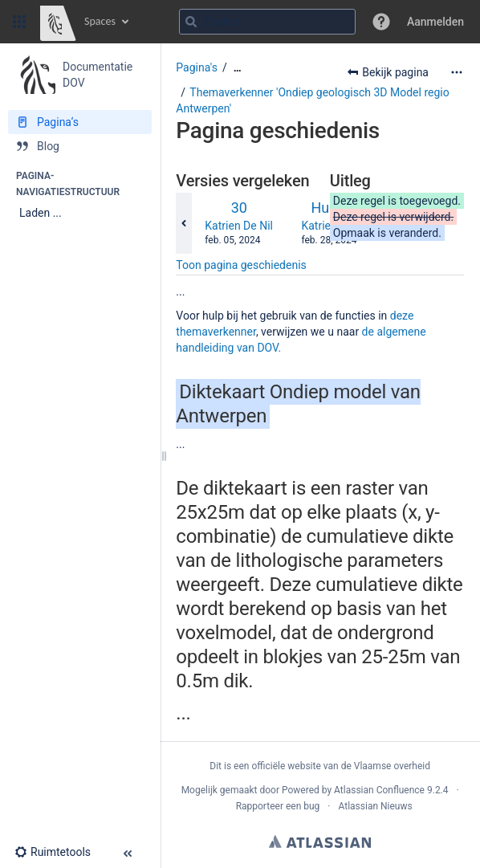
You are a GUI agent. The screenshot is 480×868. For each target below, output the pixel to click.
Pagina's (197, 67)
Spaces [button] (100, 21)
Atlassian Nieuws (375, 806)
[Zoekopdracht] (267, 22)
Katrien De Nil (239, 226)
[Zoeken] (191, 22)
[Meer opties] (457, 72)
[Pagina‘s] (80, 122)
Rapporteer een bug (278, 806)
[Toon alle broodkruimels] (238, 68)
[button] (19, 22)
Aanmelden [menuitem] (435, 22)
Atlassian (320, 842)
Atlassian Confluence (379, 790)
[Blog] (80, 146)
